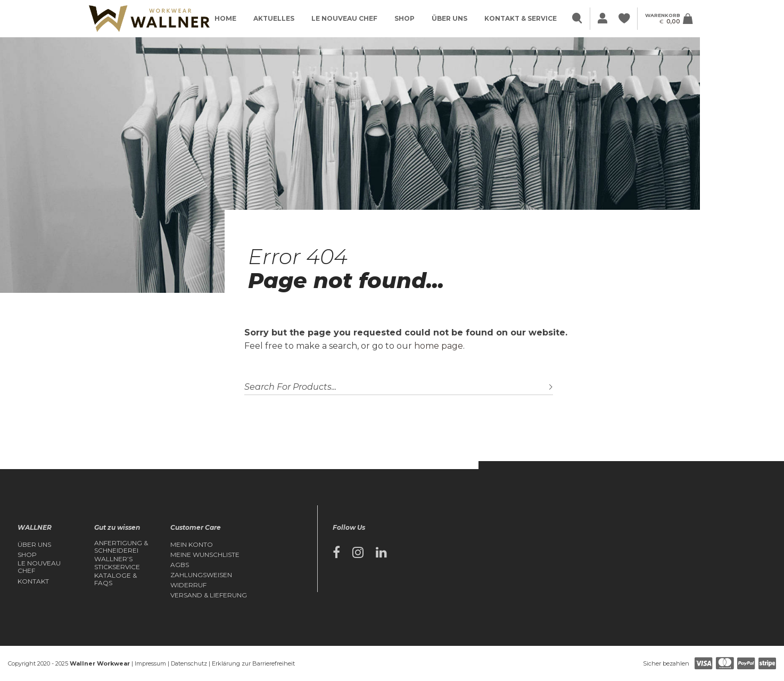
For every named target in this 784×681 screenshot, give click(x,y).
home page (439, 346)
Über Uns (449, 18)
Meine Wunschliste (205, 555)
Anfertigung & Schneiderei (121, 547)
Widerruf (188, 585)
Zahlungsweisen (201, 575)
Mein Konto (192, 545)
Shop (405, 18)
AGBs (180, 565)
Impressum (150, 663)
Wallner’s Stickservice (117, 563)
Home (225, 18)
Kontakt (33, 581)
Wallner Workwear (100, 663)
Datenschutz (189, 663)
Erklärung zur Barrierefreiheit (253, 663)
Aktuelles (274, 18)
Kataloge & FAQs (115, 579)
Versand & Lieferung (209, 595)
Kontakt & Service (521, 18)
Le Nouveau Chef (344, 18)
